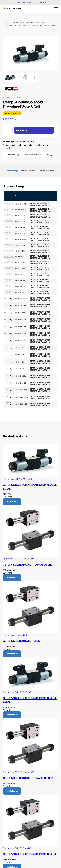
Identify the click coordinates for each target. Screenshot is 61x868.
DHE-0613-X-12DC (20, 369)
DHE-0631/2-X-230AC (21, 397)
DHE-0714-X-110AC (20, 222)
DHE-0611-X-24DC (20, 362)
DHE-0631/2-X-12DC (21, 390)
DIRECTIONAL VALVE (33, 22)
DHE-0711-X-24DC (20, 257)
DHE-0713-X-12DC (20, 263)
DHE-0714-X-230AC (21, 286)
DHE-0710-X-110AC (20, 204)
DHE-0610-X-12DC (20, 306)
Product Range (12, 171)
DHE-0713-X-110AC (20, 216)
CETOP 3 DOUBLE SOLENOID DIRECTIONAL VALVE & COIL (40, 204)
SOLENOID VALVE (46, 22)
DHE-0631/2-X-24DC (21, 404)
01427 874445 (20, 2)
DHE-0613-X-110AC (20, 320)
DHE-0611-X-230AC (21, 355)
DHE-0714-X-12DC (20, 280)
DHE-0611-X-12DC (20, 348)
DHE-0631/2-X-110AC (21, 327)
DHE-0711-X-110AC (20, 210)
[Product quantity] (10, 130)
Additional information (29, 171)
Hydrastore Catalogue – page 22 (36, 155)
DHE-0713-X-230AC (21, 269)
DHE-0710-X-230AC (21, 233)
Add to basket (22, 130)
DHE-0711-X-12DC (20, 245)
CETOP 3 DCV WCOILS (13, 25)
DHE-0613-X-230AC (21, 376)
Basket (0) (31, 2)
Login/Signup (41, 2)
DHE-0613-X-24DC (20, 383)
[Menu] (56, 9)
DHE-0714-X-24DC (20, 292)
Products (7, 22)
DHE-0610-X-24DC (20, 341)
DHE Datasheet (11, 155)
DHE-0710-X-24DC (20, 239)
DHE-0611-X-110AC (20, 313)
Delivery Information (47, 171)
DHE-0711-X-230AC (21, 251)
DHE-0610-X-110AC (20, 334)
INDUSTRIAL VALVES (18, 22)
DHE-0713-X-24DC (20, 275)
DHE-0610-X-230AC (21, 299)
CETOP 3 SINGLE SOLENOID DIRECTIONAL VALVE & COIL (40, 299)
